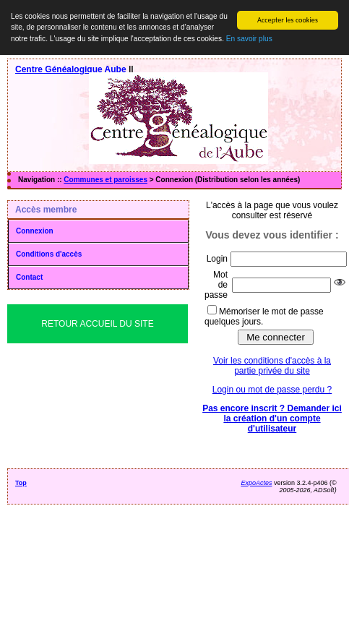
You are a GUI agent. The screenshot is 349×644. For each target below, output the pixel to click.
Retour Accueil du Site (97, 324)
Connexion (35, 231)
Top (21, 483)
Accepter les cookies (288, 20)
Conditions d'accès (49, 254)
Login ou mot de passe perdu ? (272, 390)
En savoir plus (249, 39)
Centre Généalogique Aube (71, 69)
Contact (29, 277)
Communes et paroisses (105, 180)
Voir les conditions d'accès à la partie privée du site (272, 366)
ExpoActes (256, 483)
